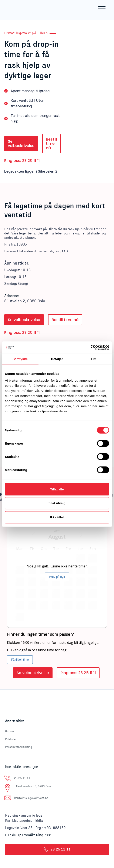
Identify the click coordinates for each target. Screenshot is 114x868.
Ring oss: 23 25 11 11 (22, 161)
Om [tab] (94, 359)
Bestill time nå (51, 143)
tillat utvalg (57, 503)
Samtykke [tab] (20, 359)
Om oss (10, 731)
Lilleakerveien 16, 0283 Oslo (33, 787)
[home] (22, 9)
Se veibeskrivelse (21, 143)
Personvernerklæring (19, 747)
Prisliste (10, 739)
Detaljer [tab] (57, 359)
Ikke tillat (57, 517)
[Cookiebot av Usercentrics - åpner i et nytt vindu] (90, 347)
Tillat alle (57, 489)
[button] (102, 9)
